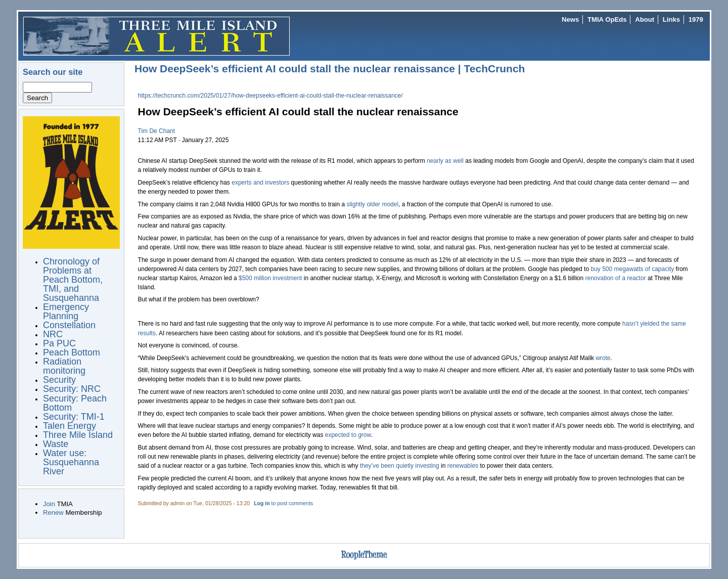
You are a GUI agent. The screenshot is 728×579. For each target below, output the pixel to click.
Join (49, 504)
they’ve (370, 466)
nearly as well (445, 161)
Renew (53, 513)
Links (671, 19)
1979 (696, 19)
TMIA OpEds (607, 19)
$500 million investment (270, 278)
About (645, 19)
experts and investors (260, 183)
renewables (463, 466)
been (388, 466)
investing (427, 466)
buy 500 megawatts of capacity (632, 269)
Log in (262, 503)
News (570, 19)
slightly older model (372, 204)
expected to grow (348, 435)
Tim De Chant (157, 131)
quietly (405, 466)
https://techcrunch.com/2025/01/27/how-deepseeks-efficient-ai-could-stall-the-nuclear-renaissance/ (270, 96)
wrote (603, 358)
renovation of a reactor (615, 278)
